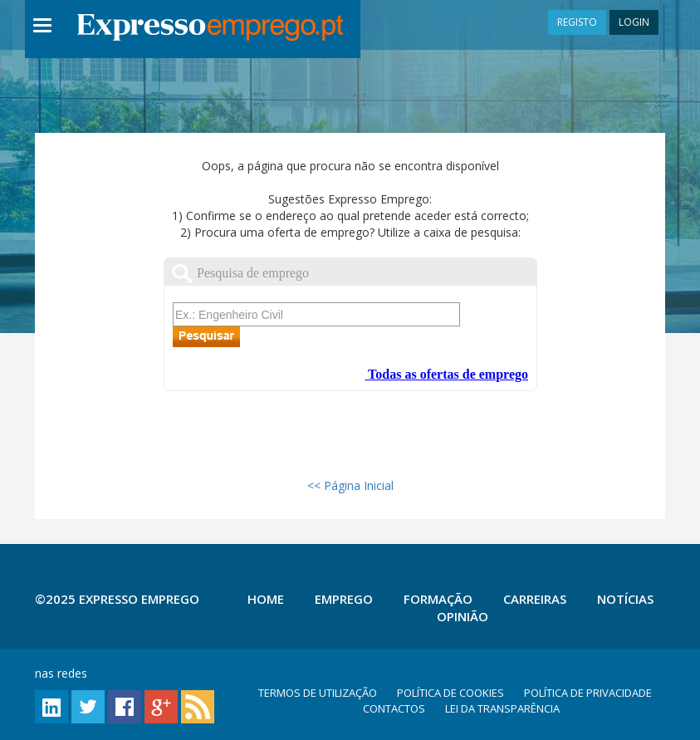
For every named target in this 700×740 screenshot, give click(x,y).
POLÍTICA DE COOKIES (450, 693)
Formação (438, 599)
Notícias (625, 599)
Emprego (344, 599)
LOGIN (634, 22)
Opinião (463, 616)
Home (266, 599)
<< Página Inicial (350, 485)
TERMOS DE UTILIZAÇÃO (318, 693)
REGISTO (577, 22)
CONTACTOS (394, 708)
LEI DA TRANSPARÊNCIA (502, 708)
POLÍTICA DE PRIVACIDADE (588, 693)
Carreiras (535, 599)
